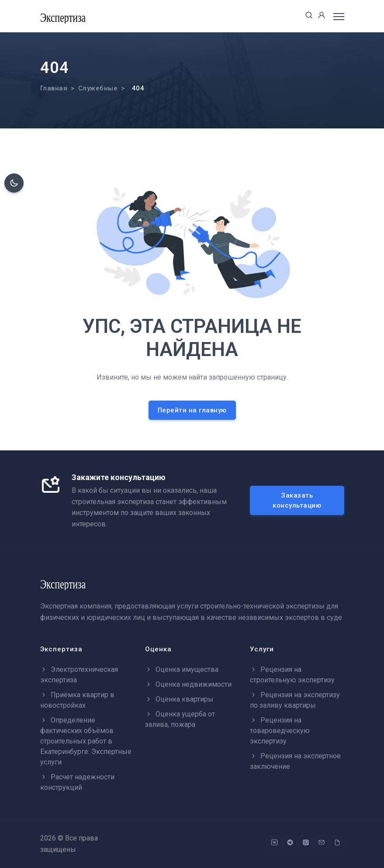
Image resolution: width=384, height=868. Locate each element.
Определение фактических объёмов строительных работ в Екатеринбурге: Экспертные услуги (86, 741)
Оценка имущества (182, 669)
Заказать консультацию (297, 500)
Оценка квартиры (179, 699)
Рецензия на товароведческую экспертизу (280, 731)
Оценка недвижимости (188, 684)
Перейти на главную (192, 410)
